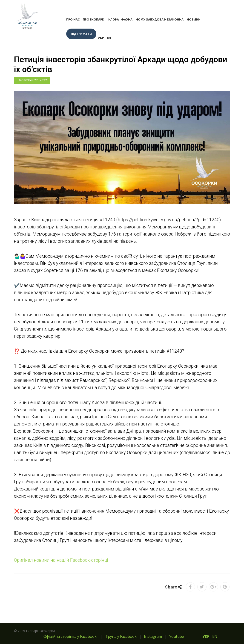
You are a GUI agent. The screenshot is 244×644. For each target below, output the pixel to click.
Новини (194, 19)
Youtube (177, 636)
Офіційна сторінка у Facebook (70, 636)
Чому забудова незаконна (160, 19)
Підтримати (81, 34)
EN (109, 38)
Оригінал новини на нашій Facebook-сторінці (61, 560)
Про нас (73, 19)
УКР (101, 38)
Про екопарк (93, 19)
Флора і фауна (120, 19)
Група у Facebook (121, 636)
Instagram (153, 636)
